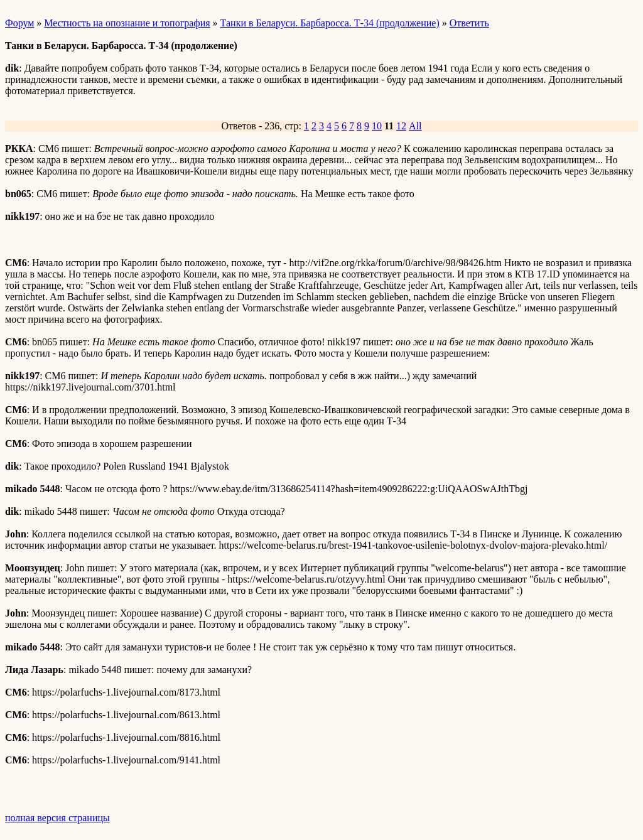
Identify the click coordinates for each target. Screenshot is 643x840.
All (415, 126)
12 (401, 126)
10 (377, 126)
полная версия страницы (57, 818)
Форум (19, 23)
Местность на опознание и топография (127, 23)
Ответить (469, 23)
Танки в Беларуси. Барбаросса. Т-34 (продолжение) (330, 23)
